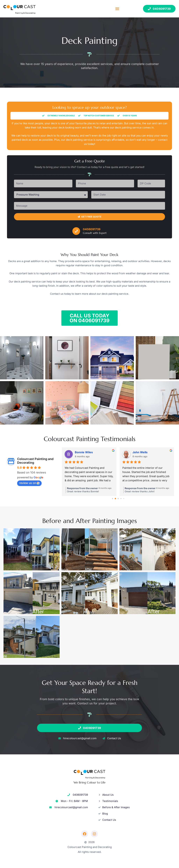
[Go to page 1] (115, 498)
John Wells (140, 452)
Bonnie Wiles (84, 452)
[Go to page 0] (113, 499)
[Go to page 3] (121, 498)
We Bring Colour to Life (89, 782)
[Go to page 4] (124, 498)
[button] (117, 9)
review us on (29, 483)
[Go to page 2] (118, 499)
